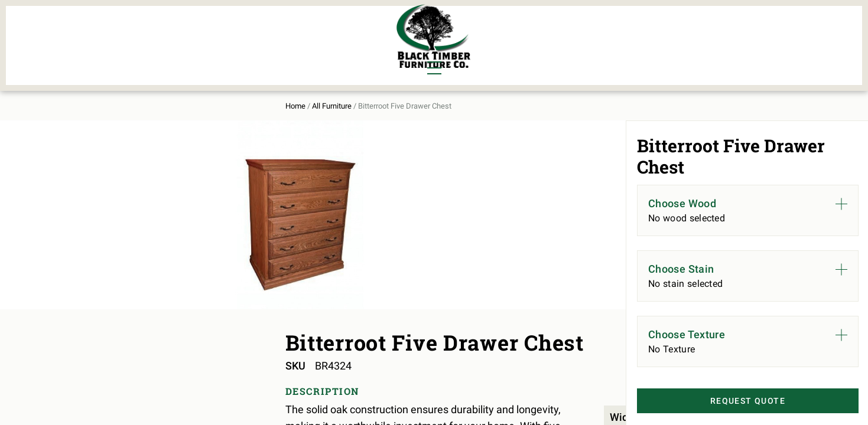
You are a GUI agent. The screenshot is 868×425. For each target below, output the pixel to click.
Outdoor (279, 51)
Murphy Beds (290, 31)
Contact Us (705, 39)
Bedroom (215, 31)
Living (152, 51)
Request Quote (730, 402)
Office (209, 51)
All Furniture (560, 39)
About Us (636, 39)
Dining (152, 31)
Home (147, 95)
